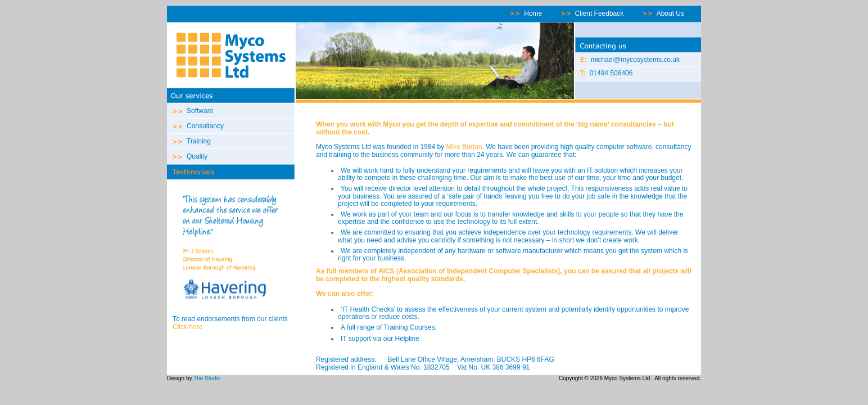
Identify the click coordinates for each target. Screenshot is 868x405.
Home (533, 13)
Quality (197, 156)
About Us (670, 13)
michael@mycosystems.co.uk (635, 60)
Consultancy (205, 126)
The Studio (207, 378)
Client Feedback (600, 13)
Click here (187, 327)
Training (199, 141)
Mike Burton (464, 147)
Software (200, 111)
